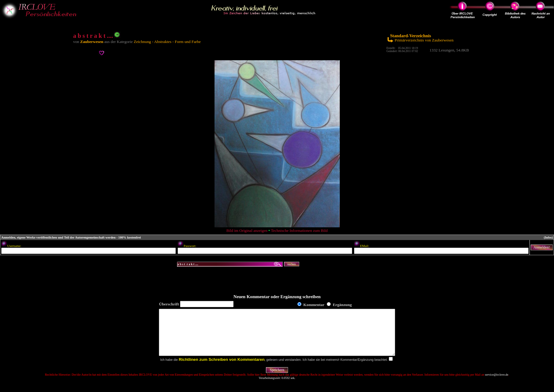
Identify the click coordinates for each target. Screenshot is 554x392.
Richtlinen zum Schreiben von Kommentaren (222, 369)
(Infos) (548, 237)
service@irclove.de (497, 384)
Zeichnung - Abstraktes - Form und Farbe (167, 42)
